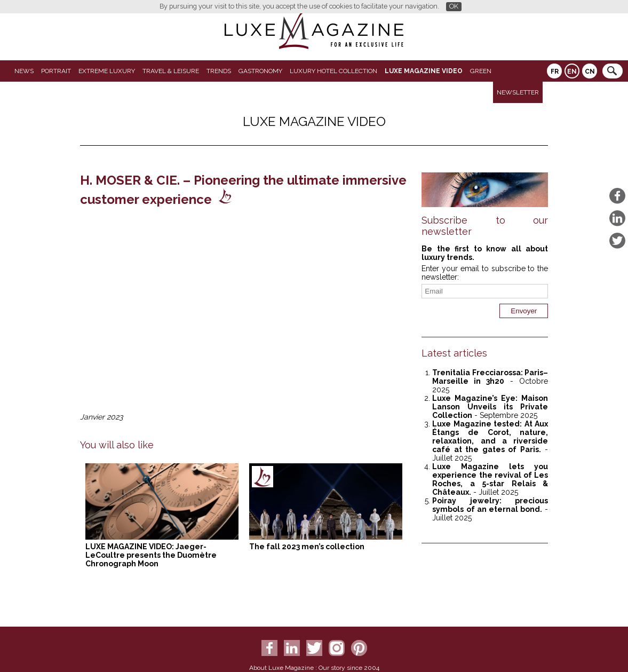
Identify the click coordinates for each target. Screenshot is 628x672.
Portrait (56, 71)
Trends (219, 71)
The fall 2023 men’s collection (307, 547)
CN (590, 72)
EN (572, 72)
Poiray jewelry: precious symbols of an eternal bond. (490, 505)
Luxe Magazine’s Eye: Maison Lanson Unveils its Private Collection (490, 407)
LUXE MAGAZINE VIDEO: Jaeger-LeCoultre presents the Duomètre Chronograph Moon (151, 555)
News (24, 71)
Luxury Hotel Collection (333, 71)
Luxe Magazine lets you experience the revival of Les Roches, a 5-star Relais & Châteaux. (490, 479)
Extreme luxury (107, 71)
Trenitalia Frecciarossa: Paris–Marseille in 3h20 (490, 377)
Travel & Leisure (171, 71)
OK (454, 6)
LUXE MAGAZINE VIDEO (424, 71)
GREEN (481, 71)
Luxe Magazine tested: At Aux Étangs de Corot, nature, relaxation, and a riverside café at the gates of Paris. (490, 437)
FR (555, 72)
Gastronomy (260, 71)
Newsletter (518, 92)
